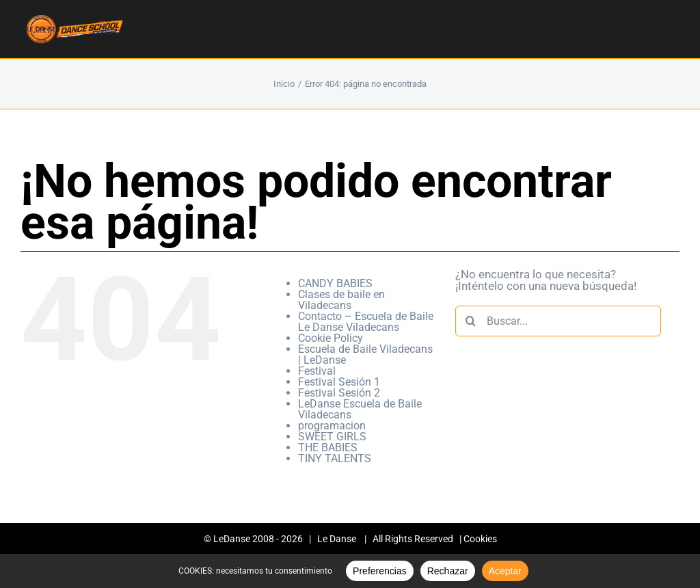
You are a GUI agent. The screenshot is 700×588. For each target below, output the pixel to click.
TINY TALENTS (335, 458)
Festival (317, 371)
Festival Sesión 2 (339, 393)
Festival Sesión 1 (339, 382)
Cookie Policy (331, 338)
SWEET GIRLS (332, 437)
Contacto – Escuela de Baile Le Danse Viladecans (366, 322)
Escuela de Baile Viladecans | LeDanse (365, 355)
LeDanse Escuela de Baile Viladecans (360, 409)
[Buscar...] (558, 321)
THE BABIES (328, 447)
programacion (332, 426)
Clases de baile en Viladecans (341, 300)
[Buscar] (471, 321)
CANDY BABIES (335, 283)
